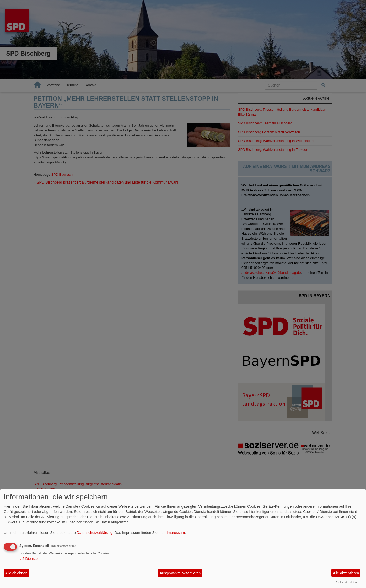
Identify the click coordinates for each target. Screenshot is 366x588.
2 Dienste (29, 559)
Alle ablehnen (16, 573)
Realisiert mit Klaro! (348, 582)
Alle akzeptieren (346, 573)
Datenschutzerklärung (95, 533)
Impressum (176, 533)
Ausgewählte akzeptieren (180, 573)
